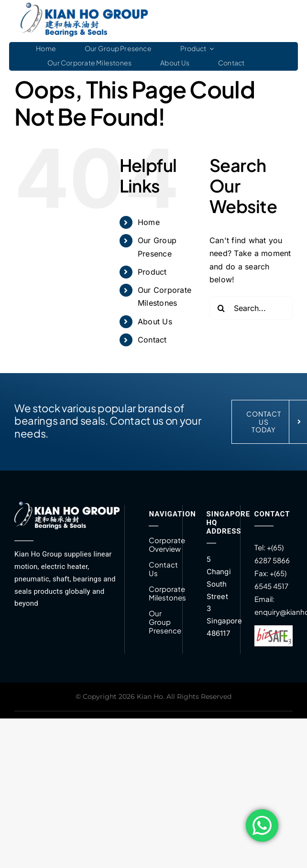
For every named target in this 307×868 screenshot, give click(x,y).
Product (152, 272)
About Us (155, 321)
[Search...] (251, 308)
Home (149, 222)
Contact (152, 340)
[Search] (221, 308)
